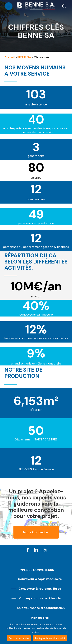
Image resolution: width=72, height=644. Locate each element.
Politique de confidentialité (50, 638)
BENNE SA (24, 57)
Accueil (10, 57)
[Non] (67, 632)
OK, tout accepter (19, 638)
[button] (9, 6)
